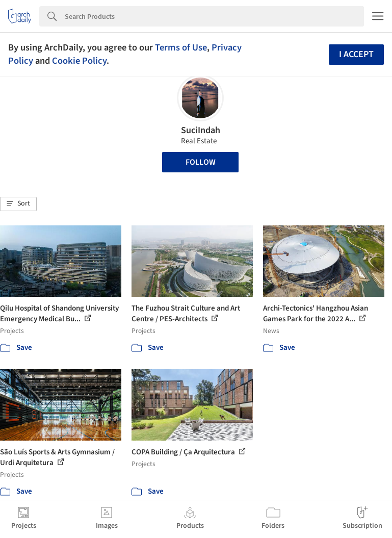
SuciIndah (201, 130)
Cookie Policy (79, 61)
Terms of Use (181, 47)
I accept (356, 54)
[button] (18, 204)
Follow (201, 162)
